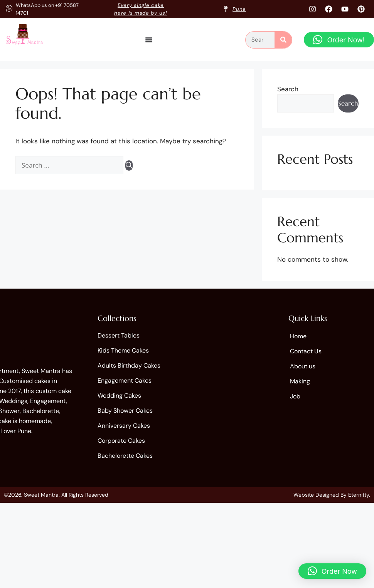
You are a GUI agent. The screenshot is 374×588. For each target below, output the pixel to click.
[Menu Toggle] (149, 40)
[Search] (283, 40)
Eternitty (359, 495)
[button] (339, 40)
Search (288, 89)
